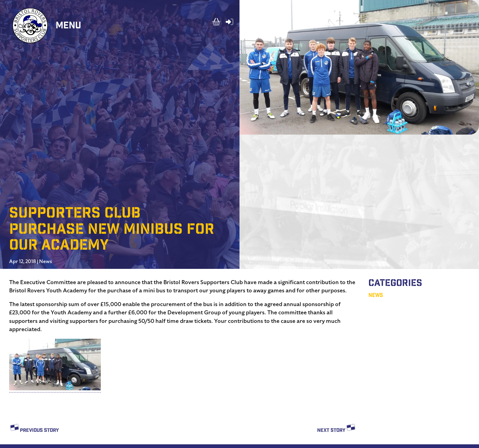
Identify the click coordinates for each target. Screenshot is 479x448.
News (46, 262)
